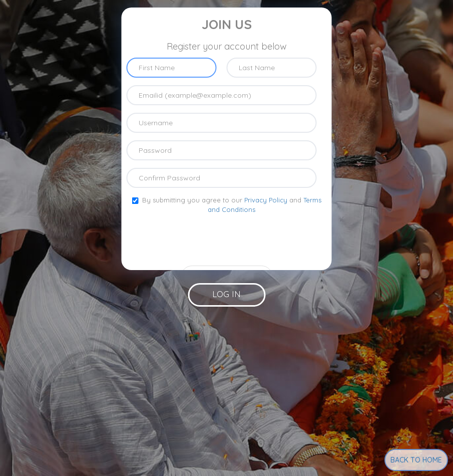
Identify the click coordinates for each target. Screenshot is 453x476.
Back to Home (416, 460)
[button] (226, 295)
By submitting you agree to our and (227, 205)
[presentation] (227, 239)
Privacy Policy (266, 200)
